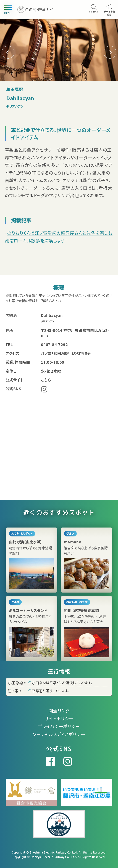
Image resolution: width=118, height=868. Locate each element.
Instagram (44, 389)
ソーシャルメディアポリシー (59, 734)
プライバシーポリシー (59, 726)
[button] (110, 52)
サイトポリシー (59, 718)
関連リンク (59, 710)
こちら (46, 380)
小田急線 (17, 683)
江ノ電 (14, 691)
